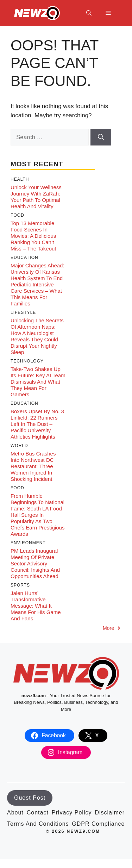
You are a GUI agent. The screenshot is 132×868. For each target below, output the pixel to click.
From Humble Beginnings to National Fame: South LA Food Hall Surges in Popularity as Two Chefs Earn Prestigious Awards (37, 515)
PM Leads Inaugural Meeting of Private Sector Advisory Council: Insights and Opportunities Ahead (35, 563)
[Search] (101, 137)
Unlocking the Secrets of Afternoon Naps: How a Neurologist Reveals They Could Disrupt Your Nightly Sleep (37, 336)
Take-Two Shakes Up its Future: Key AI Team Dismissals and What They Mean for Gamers (38, 382)
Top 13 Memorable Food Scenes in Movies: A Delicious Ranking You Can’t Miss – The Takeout (33, 236)
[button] (89, 13)
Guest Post (30, 798)
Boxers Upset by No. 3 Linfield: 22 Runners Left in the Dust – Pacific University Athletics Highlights (37, 424)
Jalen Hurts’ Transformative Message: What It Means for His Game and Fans (36, 606)
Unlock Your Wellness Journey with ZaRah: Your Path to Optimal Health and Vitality (36, 197)
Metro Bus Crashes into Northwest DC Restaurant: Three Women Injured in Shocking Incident (33, 466)
